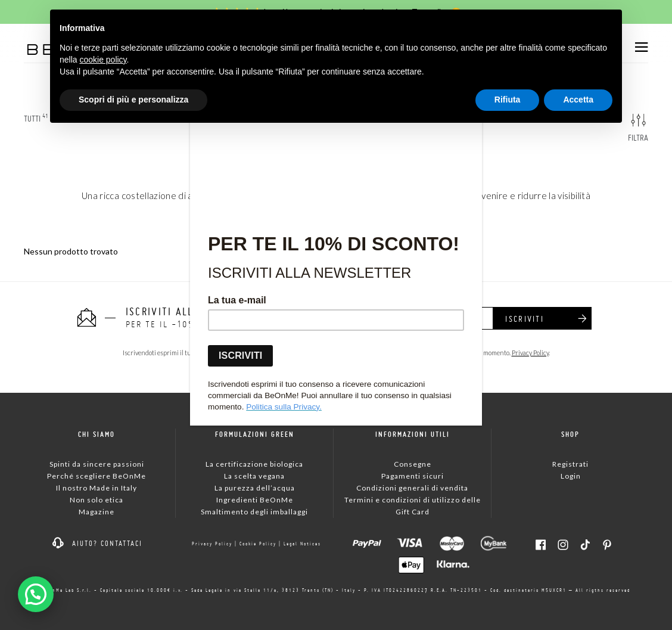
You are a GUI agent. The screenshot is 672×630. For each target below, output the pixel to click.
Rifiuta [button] (508, 100)
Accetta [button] (578, 100)
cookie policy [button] (103, 60)
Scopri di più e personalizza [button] (133, 100)
